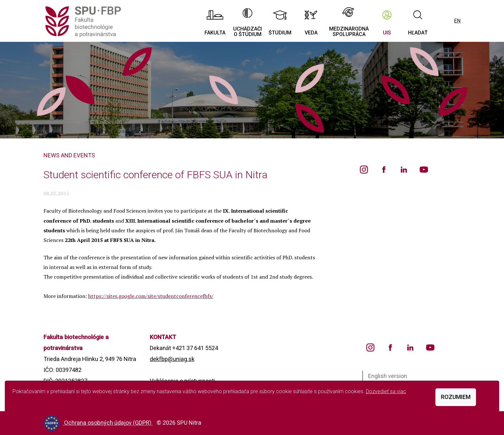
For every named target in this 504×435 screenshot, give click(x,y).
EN (457, 21)
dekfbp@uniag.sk (172, 359)
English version (388, 376)
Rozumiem (456, 397)
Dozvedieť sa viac (386, 391)
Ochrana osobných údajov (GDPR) (108, 423)
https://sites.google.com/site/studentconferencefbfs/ (151, 296)
